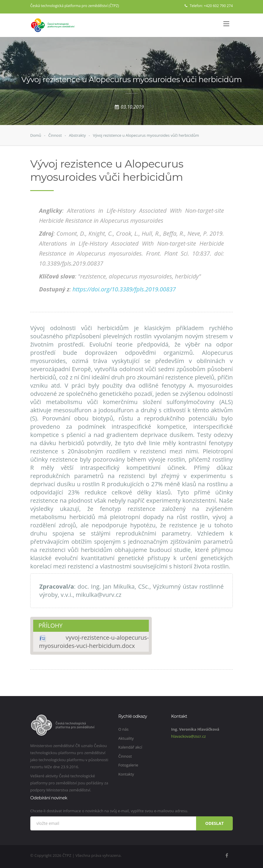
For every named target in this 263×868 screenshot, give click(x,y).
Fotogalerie (128, 765)
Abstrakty (77, 135)
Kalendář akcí (130, 747)
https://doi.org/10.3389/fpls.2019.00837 (124, 289)
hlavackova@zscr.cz (188, 736)
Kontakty (126, 774)
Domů (36, 135)
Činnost (55, 135)
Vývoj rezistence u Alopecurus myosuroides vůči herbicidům (146, 135)
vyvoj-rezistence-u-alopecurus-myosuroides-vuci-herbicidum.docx (94, 642)
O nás (123, 729)
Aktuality (126, 738)
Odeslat (214, 823)
